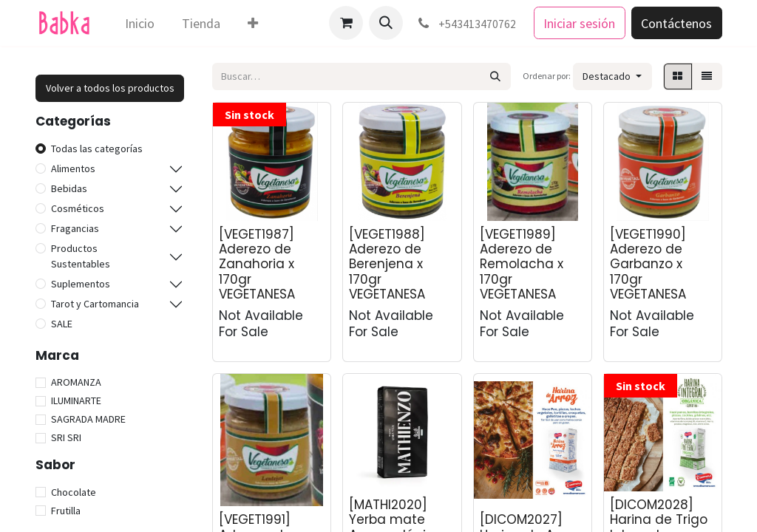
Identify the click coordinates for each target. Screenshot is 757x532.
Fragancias (75, 228)
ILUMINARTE (76, 400)
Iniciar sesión (579, 23)
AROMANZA (76, 382)
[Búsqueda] (496, 76)
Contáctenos (676, 23)
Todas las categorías (97, 149)
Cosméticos (78, 208)
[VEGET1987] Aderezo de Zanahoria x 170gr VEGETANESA (257, 265)
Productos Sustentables (81, 256)
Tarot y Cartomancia (95, 304)
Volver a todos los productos (110, 88)
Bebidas (69, 188)
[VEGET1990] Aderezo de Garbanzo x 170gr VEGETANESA (648, 265)
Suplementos (81, 284)
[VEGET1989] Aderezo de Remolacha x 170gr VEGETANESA (522, 265)
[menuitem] (140, 23)
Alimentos (73, 168)
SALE (62, 324)
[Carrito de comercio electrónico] (346, 23)
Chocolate (74, 492)
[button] (386, 23)
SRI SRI (66, 437)
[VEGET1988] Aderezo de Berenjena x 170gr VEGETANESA (387, 265)
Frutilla (66, 511)
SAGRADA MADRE (88, 419)
